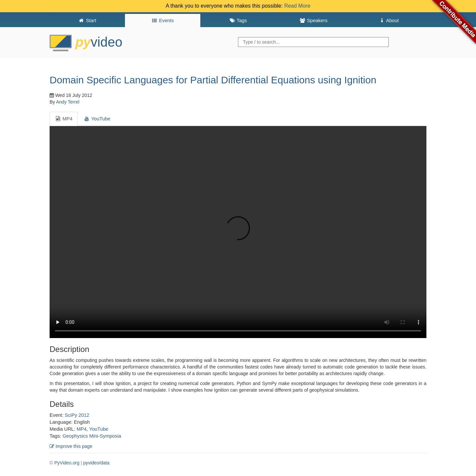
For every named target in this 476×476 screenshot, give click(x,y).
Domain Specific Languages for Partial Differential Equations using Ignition (213, 80)
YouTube (99, 429)
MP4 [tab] (64, 119)
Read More (297, 6)
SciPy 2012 (77, 415)
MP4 (82, 429)
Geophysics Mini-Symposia (92, 436)
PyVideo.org (67, 463)
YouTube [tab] (97, 119)
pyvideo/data (96, 463)
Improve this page (71, 446)
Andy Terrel (68, 102)
